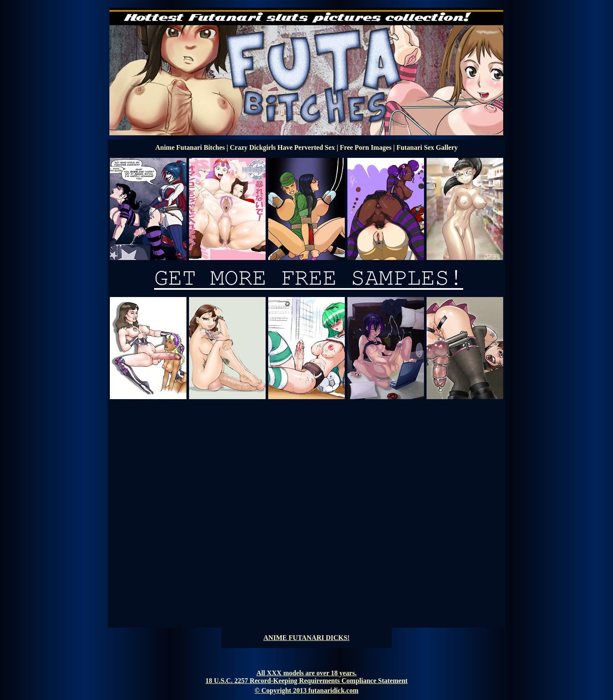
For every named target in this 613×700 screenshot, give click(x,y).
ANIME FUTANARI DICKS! (306, 638)
